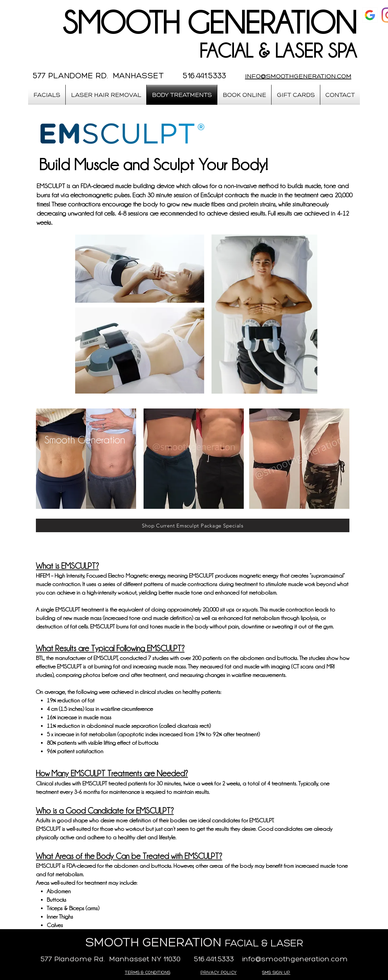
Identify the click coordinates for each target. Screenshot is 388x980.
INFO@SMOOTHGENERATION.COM (298, 76)
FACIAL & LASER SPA (278, 51)
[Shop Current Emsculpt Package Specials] (193, 525)
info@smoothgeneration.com (295, 959)
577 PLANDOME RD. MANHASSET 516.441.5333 (130, 75)
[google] (370, 15)
